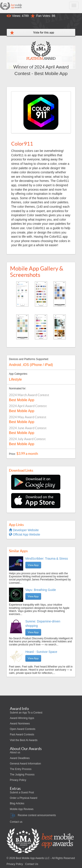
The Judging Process (22, 775)
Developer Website (24, 530)
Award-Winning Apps (22, 718)
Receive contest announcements (33, 815)
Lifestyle (15, 379)
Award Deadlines (20, 758)
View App (33, 565)
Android (15, 365)
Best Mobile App (22, 400)
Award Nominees (20, 724)
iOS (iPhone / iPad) (38, 365)
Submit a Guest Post (22, 792)
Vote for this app (44, 33)
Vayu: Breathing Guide (41, 590)
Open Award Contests (23, 729)
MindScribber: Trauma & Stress (47, 559)
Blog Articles (17, 803)
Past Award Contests (22, 734)
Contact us (16, 822)
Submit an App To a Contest (26, 713)
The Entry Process (21, 769)
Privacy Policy (18, 780)
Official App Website (25, 534)
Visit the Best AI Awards (24, 740)
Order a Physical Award (24, 798)
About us (15, 752)
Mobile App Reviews (22, 809)
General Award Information (25, 764)
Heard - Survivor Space (41, 652)
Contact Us (32, 864)
